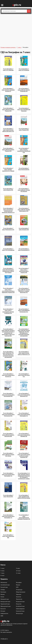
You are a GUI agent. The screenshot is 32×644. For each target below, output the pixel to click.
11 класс (18, 573)
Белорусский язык (5, 602)
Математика (4, 582)
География (19, 582)
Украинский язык (5, 604)
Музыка (18, 585)
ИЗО (17, 587)
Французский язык (6, 606)
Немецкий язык (5, 599)
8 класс (3, 575)
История (3, 611)
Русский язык (4, 587)
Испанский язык (20, 602)
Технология (19, 599)
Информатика (4, 613)
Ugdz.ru (7, 630)
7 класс (2, 573)
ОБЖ (2, 616)
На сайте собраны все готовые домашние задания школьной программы (14, 624)
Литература (19, 590)
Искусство (19, 604)
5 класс (3, 568)
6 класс (3, 571)
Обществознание (21, 592)
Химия (2, 597)
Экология (19, 597)
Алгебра (3, 590)
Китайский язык (20, 606)
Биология (3, 609)
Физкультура (19, 613)
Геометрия (3, 592)
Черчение (19, 594)
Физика (3, 594)
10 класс (18, 571)
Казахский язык (20, 611)
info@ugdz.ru (4, 639)
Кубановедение (20, 609)
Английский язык (5, 585)
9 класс (18, 568)
